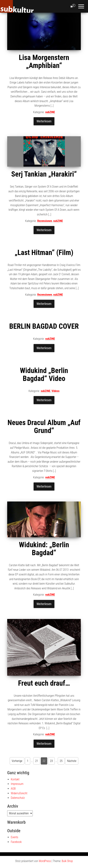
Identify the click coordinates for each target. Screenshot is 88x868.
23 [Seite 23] (51, 761)
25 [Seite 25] (61, 761)
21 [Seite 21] (37, 761)
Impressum (17, 784)
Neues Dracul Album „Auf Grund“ (44, 427)
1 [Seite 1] (28, 761)
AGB (13, 789)
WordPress (45, 861)
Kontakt (15, 779)
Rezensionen (45, 221)
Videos (55, 391)
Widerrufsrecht (19, 793)
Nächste (72, 761)
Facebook (16, 842)
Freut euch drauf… (44, 683)
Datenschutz (18, 798)
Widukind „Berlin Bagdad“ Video (44, 375)
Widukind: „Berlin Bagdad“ (44, 549)
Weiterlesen (44, 121)
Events (14, 837)
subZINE (50, 112)
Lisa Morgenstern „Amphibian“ (44, 62)
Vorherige (17, 761)
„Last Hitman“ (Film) (44, 253)
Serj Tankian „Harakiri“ (44, 174)
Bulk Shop (67, 861)
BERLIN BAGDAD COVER (44, 326)
